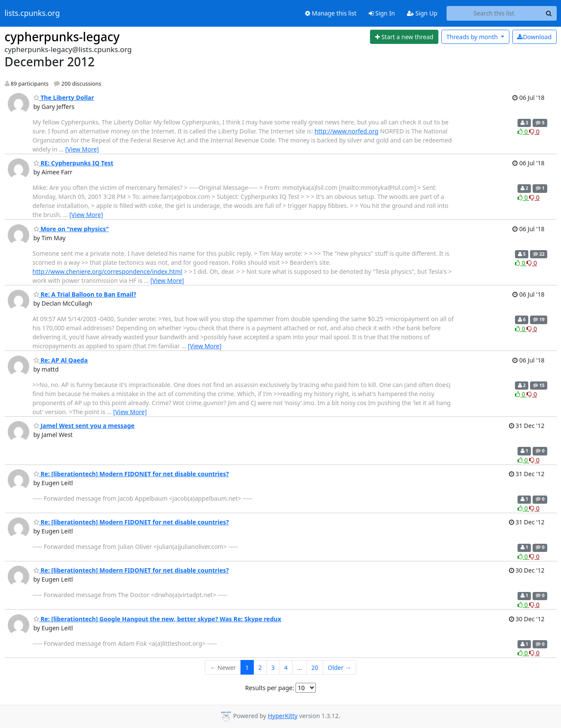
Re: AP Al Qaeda (61, 360)
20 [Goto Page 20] (315, 668)
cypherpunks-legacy (62, 37)
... (299, 668)
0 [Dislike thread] (534, 132)
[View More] (82, 149)
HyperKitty (282, 716)
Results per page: (270, 688)
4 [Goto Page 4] (286, 668)
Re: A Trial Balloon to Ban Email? (85, 294)
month (473, 37)
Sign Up (422, 13)
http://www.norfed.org (346, 131)
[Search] (549, 13)
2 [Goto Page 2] (260, 668)
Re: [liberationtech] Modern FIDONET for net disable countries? (131, 474)
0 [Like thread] (523, 132)
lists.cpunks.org (32, 13)
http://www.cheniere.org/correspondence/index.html (108, 271)
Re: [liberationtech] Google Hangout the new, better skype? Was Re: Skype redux (157, 619)
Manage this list (331, 13)
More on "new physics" (71, 229)
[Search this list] (494, 13)
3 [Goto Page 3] (273, 668)
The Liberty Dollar (64, 98)
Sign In (382, 13)
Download (534, 37)
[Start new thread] (404, 37)
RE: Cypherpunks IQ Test (74, 163)
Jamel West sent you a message (84, 426)
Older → (339, 668)
